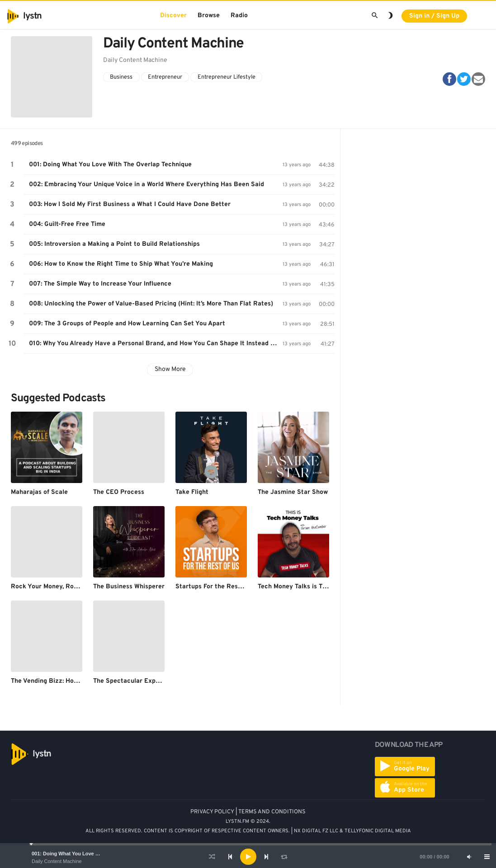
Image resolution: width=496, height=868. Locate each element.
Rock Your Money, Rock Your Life (60, 587)
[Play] (248, 857)
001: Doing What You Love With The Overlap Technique (97, 854)
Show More (170, 369)
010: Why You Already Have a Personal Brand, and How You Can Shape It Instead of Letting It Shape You (156, 344)
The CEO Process (119, 492)
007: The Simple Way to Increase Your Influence (100, 284)
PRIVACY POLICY (212, 812)
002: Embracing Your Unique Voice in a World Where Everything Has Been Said (146, 185)
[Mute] (469, 857)
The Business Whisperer (129, 587)
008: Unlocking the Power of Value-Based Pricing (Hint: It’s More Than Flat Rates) (151, 304)
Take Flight (192, 492)
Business (121, 77)
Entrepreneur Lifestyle (227, 77)
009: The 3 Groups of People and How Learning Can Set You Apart (127, 324)
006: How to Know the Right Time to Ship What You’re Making (121, 264)
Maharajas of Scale (39, 492)
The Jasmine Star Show (293, 492)
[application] (248, 857)
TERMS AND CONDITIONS (272, 812)
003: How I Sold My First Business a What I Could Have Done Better (130, 204)
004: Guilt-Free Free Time (67, 224)
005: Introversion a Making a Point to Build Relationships (114, 244)
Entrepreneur (165, 77)
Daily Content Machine (57, 861)
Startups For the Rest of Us (217, 587)
